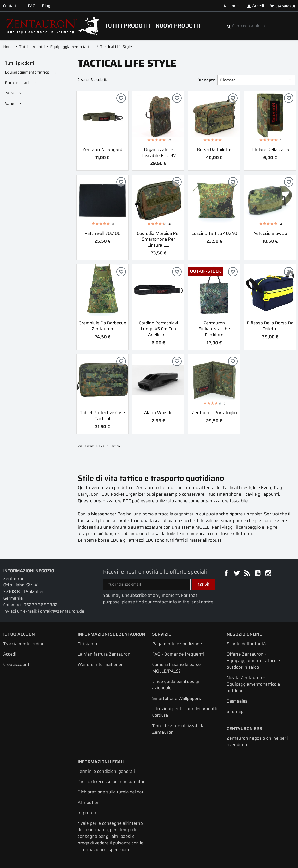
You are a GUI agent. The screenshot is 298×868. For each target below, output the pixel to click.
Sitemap (235, 711)
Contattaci (12, 6)
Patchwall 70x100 (103, 233)
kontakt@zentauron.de (61, 611)
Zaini (9, 93)
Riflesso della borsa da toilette (270, 326)
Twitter (237, 574)
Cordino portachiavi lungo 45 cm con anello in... (158, 329)
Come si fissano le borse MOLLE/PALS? (176, 668)
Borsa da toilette (214, 149)
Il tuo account (20, 634)
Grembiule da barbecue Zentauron (102, 326)
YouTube (258, 574)
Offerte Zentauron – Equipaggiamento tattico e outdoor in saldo (253, 661)
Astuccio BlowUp (270, 233)
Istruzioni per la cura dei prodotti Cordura (185, 712)
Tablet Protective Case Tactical (102, 416)
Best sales (237, 701)
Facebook (227, 574)
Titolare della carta (270, 149)
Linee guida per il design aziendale (176, 685)
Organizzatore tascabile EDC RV (158, 152)
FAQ (32, 6)
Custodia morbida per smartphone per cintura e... (158, 239)
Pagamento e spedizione (177, 644)
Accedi (10, 654)
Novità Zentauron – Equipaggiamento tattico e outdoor (253, 684)
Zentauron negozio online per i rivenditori (257, 741)
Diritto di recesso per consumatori (112, 782)
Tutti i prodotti (127, 26)
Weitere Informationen (101, 664)
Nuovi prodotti (178, 26)
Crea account (16, 664)
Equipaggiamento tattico (27, 72)
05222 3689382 (41, 605)
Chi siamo (87, 644)
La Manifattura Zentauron (104, 654)
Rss (248, 574)
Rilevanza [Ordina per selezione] (256, 80)
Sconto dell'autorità (246, 644)
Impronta (87, 813)
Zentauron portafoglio (214, 413)
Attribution (89, 802)
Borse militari (17, 83)
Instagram (269, 574)
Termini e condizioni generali (106, 771)
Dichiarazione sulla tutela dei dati (111, 792)
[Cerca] (261, 26)
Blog (46, 6)
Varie (10, 103)
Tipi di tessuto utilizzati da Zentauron (178, 729)
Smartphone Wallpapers (177, 698)
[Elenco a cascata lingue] (232, 6)
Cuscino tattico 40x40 (214, 233)
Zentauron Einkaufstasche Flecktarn (214, 329)
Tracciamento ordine (24, 644)
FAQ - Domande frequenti (178, 654)
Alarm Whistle (158, 413)
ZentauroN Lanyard (102, 149)
